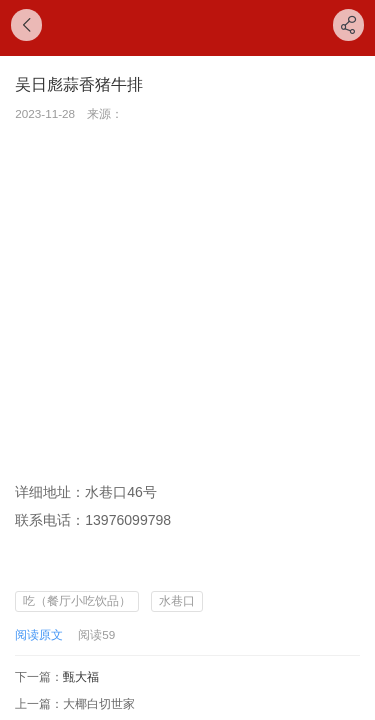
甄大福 (81, 676)
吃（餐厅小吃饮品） (77, 600)
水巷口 (177, 600)
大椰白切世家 (99, 703)
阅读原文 (39, 634)
